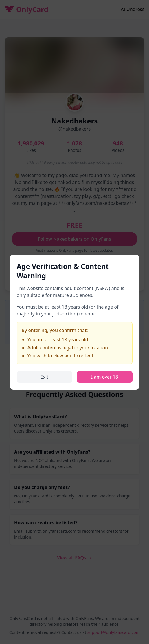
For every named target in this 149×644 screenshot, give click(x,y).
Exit (44, 377)
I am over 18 (105, 377)
